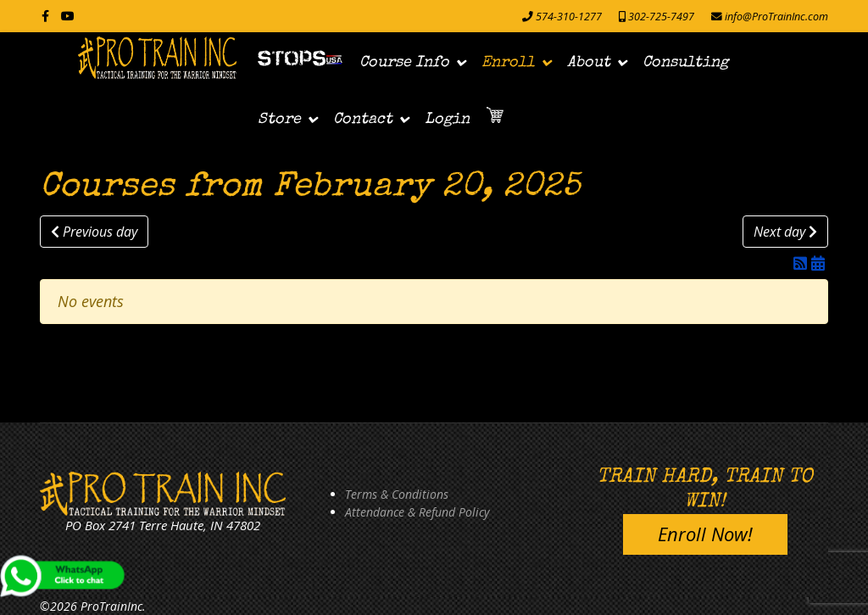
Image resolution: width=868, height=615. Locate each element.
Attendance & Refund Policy (417, 512)
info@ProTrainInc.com (776, 17)
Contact (363, 120)
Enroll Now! (705, 534)
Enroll (508, 63)
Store (279, 120)
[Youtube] (68, 16)
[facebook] (45, 16)
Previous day (94, 232)
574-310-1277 (569, 17)
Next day (785, 232)
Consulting (685, 63)
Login (447, 120)
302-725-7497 (661, 17)
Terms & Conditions (397, 494)
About (589, 63)
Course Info (404, 63)
